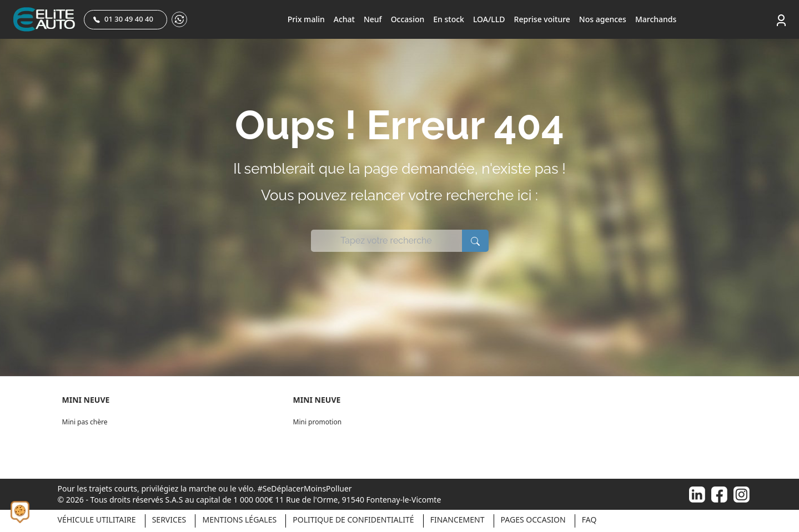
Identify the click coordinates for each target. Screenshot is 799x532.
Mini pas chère (85, 422)
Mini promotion (318, 422)
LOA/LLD (489, 19)
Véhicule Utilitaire (97, 520)
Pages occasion (533, 520)
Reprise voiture (542, 19)
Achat (344, 19)
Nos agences (603, 19)
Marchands (656, 19)
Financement (458, 520)
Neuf (373, 19)
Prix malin (306, 19)
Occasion (408, 19)
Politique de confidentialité (353, 520)
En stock (449, 19)
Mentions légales (239, 520)
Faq (589, 520)
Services (169, 520)
